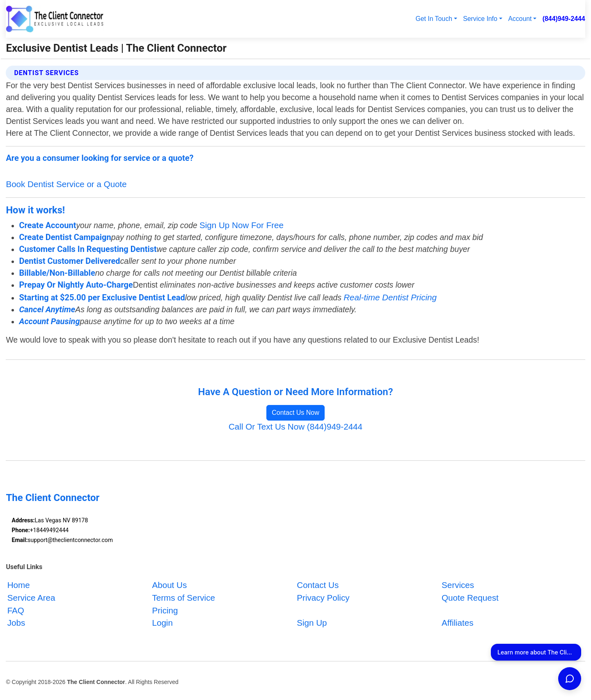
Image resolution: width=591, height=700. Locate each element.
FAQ (16, 610)
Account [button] (520, 19)
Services (458, 585)
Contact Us (318, 585)
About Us (169, 585)
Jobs (16, 623)
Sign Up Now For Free (242, 225)
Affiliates (458, 623)
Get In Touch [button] (434, 19)
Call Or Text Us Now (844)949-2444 (295, 427)
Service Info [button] (480, 19)
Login (162, 623)
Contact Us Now (295, 413)
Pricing (165, 610)
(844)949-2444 (564, 19)
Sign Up (312, 623)
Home (19, 585)
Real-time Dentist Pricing (390, 297)
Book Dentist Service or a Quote (66, 184)
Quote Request (470, 598)
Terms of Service (183, 598)
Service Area (31, 598)
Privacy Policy (323, 598)
